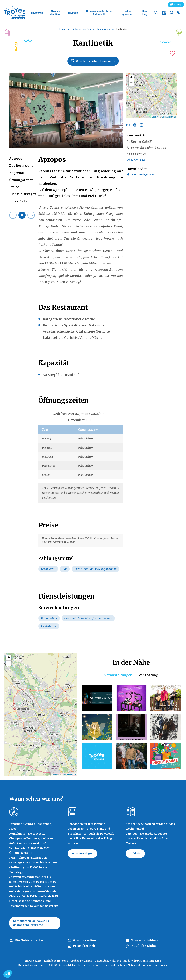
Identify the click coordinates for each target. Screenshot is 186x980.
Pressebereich (84, 946)
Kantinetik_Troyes (143, 175)
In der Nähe (18, 201)
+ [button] (131, 78)
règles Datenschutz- (99, 965)
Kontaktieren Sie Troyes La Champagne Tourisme (31, 923)
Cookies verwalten (81, 961)
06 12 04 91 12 (136, 160)
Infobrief (135, 854)
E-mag (178, 4)
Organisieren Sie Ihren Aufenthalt (99, 13)
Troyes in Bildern (145, 940)
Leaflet (155, 117)
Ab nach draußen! (55, 13)
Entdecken (37, 13)
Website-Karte (33, 961)
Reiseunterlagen (82, 854)
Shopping (73, 13)
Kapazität (17, 173)
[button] (8, 974)
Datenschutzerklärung (108, 961)
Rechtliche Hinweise (56, 961)
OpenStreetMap (169, 117)
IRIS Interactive (152, 961)
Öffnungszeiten (21, 180)
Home (62, 29)
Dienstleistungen (23, 194)
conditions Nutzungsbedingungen (135, 965)
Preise (14, 187)
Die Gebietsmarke (29, 940)
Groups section (85, 940)
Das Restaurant (21, 166)
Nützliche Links (143, 946)
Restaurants (104, 29)
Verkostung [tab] (148, 675)
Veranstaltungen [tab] (118, 675)
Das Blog (144, 13)
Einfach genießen (128, 13)
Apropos (16, 159)
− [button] (131, 83)
